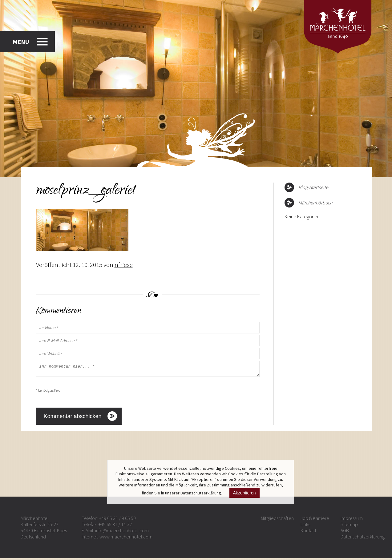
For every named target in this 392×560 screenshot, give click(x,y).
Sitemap (349, 526)
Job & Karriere (315, 520)
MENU (21, 41)
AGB (345, 532)
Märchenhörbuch (315, 203)
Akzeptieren (244, 493)
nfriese (124, 265)
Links (305, 526)
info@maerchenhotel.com (122, 532)
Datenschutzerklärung (363, 538)
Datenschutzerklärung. (201, 493)
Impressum (352, 520)
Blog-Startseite (313, 187)
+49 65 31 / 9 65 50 (117, 520)
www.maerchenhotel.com (126, 538)
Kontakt (308, 532)
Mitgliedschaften (277, 520)
